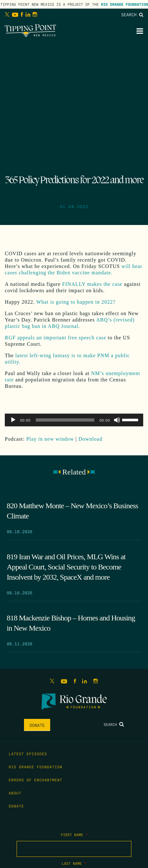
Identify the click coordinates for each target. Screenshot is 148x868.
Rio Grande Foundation (125, 4)
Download (91, 439)
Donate (37, 725)
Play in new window (50, 439)
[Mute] (117, 420)
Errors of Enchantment (35, 780)
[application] (74, 420)
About (15, 793)
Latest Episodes (28, 754)
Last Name (74, 863)
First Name (74, 835)
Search (132, 14)
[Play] (13, 420)
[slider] (65, 420)
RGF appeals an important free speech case (55, 338)
